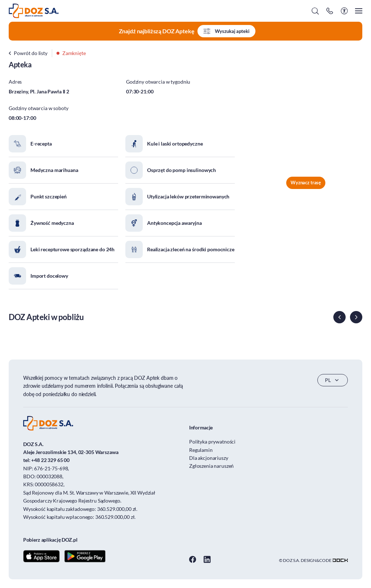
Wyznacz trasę (306, 182)
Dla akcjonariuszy (209, 458)
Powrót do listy (28, 53)
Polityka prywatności (212, 442)
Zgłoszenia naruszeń (211, 466)
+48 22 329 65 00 (50, 460)
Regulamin (201, 450)
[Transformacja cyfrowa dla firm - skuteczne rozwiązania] (340, 560)
